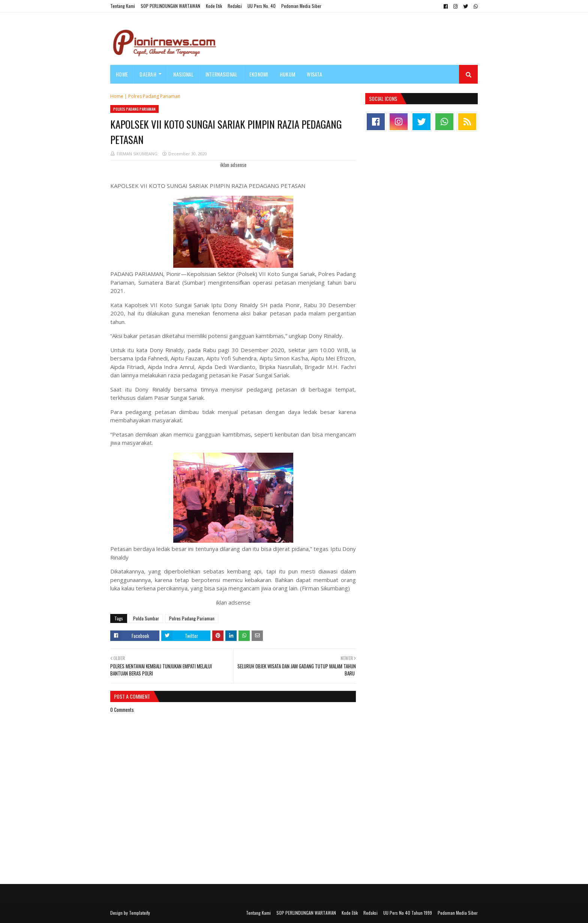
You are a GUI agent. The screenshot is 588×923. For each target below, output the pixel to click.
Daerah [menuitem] (148, 74)
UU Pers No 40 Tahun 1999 (408, 913)
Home (117, 96)
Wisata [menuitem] (314, 74)
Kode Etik (214, 6)
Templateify (139, 913)
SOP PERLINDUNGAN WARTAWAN (170, 6)
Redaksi (235, 6)
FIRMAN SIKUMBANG (137, 154)
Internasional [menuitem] (222, 74)
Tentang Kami (123, 6)
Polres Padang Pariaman (154, 96)
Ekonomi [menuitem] (259, 74)
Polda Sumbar (146, 618)
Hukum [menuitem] (288, 74)
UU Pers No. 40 (262, 6)
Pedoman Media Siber (301, 6)
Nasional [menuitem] (183, 74)
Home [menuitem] (122, 74)
